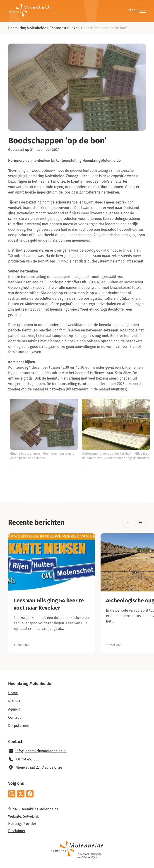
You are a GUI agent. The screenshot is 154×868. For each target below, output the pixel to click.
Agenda (14, 709)
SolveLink (31, 816)
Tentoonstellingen (65, 28)
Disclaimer (17, 831)
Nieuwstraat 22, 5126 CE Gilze (39, 767)
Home (13, 693)
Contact (14, 717)
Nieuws (14, 701)
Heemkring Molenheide (27, 28)
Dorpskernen (19, 726)
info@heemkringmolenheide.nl (41, 751)
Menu (137, 10)
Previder (29, 824)
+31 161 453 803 (27, 759)
